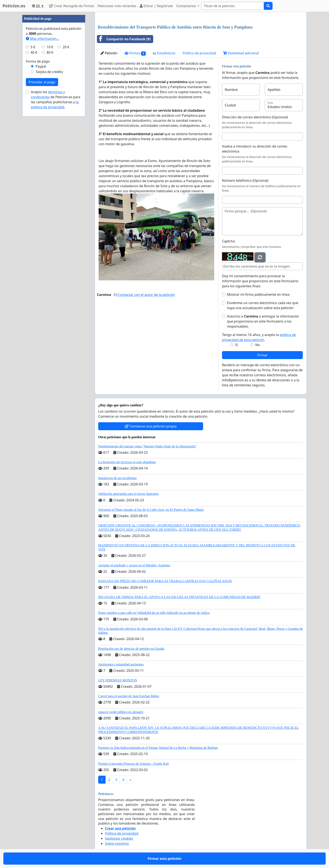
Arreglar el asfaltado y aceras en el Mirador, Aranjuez (134, 565)
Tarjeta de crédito (49, 72)
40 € (34, 52)
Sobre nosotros (117, 843)
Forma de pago (38, 61)
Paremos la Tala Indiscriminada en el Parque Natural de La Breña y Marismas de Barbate (158, 748)
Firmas (135, 53)
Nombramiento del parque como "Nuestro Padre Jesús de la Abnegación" (147, 446)
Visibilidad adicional (241, 53)
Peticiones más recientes (117, 6)
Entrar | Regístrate (156, 6)
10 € (50, 47)
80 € (50, 52)
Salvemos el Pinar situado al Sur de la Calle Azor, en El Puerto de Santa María (151, 510)
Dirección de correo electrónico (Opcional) (255, 117)
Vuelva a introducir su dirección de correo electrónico (255, 149)
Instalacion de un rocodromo (117, 478)
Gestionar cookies (119, 838)
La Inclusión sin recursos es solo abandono (127, 462)
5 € (33, 47)
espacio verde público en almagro (121, 712)
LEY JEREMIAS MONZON (118, 680)
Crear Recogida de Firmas (72, 6)
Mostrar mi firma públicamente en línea (258, 294)
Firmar (262, 355)
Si (237, 345)
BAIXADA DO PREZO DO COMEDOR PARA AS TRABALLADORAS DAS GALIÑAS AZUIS (165, 581)
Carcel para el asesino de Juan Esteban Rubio (129, 696)
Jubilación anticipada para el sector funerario (128, 494)
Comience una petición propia (151, 426)
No (258, 345)
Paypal (41, 66)
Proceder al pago (42, 82)
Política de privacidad (199, 53)
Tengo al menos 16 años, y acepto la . (259, 337)
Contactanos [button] (187, 6)
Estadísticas (164, 53)
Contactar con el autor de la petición (144, 295)
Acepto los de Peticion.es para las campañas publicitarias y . (56, 99)
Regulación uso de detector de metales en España (131, 649)
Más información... (42, 39)
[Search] (232, 6)
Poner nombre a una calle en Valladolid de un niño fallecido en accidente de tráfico (154, 613)
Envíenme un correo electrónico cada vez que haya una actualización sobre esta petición (263, 305)
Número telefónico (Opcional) (245, 180)
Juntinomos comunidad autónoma (121, 664)
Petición (109, 53)
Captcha (228, 241)
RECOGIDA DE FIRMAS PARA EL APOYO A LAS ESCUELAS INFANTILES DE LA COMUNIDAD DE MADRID (179, 597)
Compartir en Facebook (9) (124, 39)
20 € (66, 47)
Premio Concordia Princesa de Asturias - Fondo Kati (133, 764)
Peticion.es (14, 6)
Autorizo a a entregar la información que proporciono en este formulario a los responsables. (263, 321)
